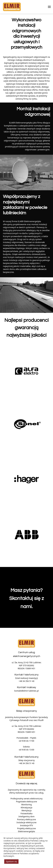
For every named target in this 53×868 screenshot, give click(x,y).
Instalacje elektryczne (26, 822)
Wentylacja (26, 810)
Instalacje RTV (26, 825)
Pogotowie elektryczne (26, 802)
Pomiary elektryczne (26, 819)
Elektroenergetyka (27, 831)
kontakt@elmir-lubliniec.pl (26, 691)
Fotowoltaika (27, 813)
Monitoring (27, 805)
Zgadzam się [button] (11, 861)
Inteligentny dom (26, 816)
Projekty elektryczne (27, 828)
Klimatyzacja (27, 807)
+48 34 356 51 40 (26, 681)
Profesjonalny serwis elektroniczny (26, 799)
